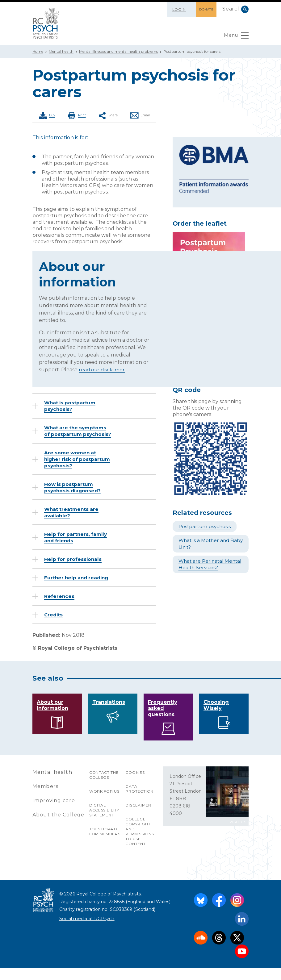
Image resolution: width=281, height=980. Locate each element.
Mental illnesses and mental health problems (118, 51)
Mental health (61, 51)
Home (38, 51)
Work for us (105, 804)
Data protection (139, 801)
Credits (55, 627)
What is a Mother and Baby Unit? (206, 544)
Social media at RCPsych (87, 931)
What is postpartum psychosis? (71, 405)
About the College (59, 827)
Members (45, 799)
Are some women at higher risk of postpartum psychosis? (76, 465)
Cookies (135, 785)
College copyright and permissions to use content (140, 844)
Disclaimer (138, 817)
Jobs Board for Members (105, 844)
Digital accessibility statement (104, 822)
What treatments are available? (73, 518)
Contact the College (104, 787)
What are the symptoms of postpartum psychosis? (77, 434)
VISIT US (238, 834)
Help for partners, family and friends (77, 543)
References (60, 609)
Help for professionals (74, 565)
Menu (235, 37)
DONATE (203, 9)
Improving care (54, 813)
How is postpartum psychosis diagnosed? (74, 493)
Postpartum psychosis (206, 526)
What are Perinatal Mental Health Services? (209, 564)
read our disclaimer (103, 369)
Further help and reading (67, 587)
